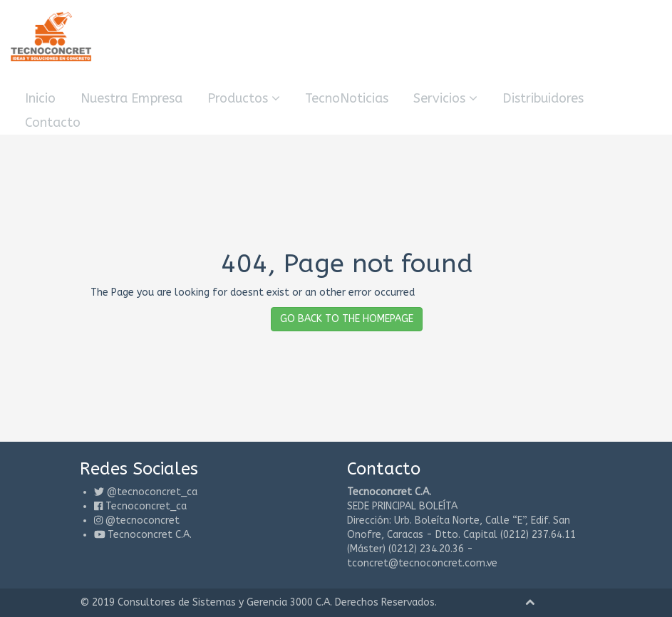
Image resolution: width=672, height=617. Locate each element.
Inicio (40, 98)
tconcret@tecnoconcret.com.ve (422, 563)
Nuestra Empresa (131, 98)
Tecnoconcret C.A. (150, 535)
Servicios (445, 98)
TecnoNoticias (347, 98)
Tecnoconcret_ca (146, 506)
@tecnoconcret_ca (152, 492)
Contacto (53, 123)
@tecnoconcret (143, 520)
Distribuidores (543, 98)
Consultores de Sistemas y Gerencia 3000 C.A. (225, 602)
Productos (244, 98)
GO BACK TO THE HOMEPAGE (347, 319)
